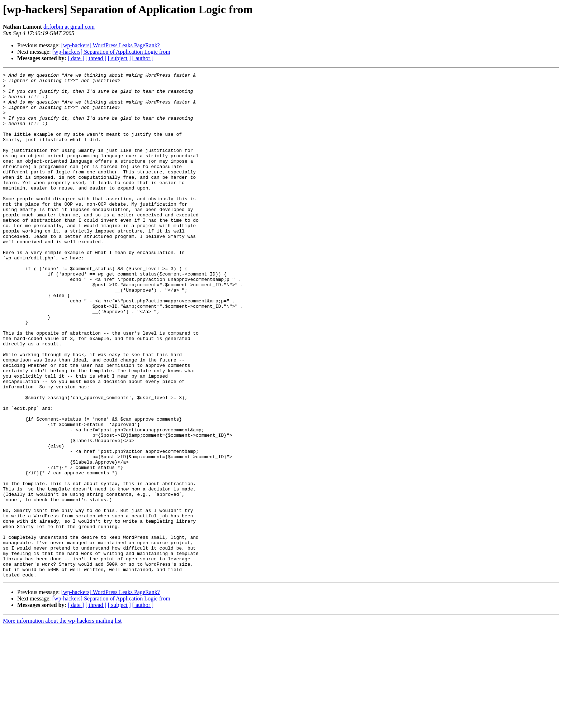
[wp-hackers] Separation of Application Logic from (111, 52)
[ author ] (143, 58)
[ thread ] (96, 58)
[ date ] (76, 58)
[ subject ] (119, 58)
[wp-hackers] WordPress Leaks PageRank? (111, 45)
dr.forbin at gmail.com (69, 27)
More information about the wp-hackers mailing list (62, 722)
